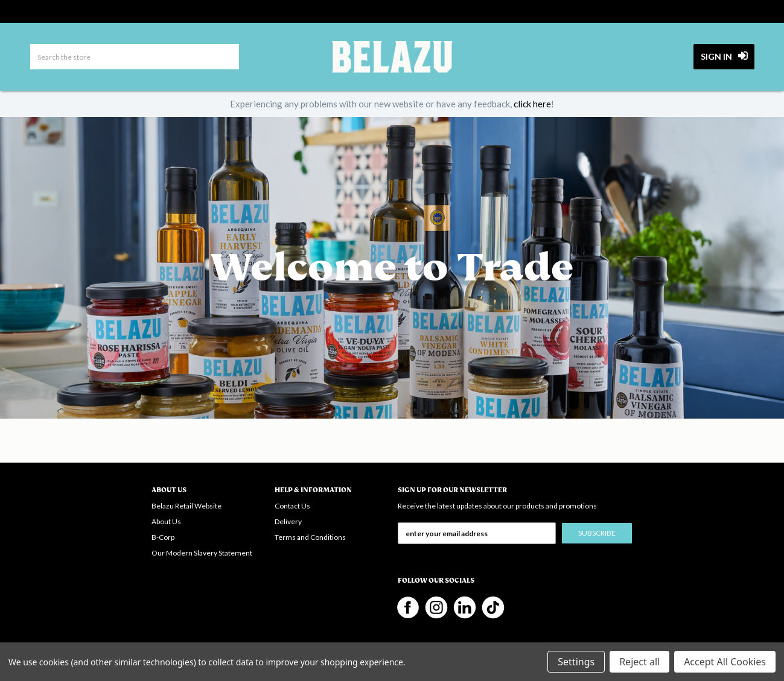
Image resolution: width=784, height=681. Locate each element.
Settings (576, 662)
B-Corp (163, 537)
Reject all (639, 662)
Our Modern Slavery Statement (202, 553)
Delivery (288, 521)
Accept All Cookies (725, 662)
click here (532, 104)
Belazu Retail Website (186, 506)
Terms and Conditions (310, 537)
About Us (166, 521)
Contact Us (292, 506)
